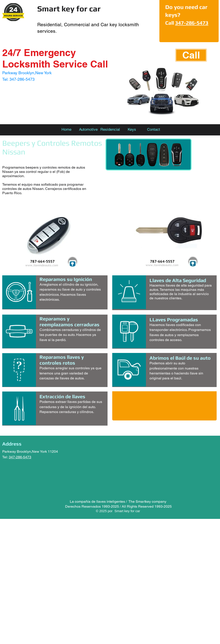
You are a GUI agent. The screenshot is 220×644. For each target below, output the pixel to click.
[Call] (191, 55)
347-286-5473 (192, 23)
